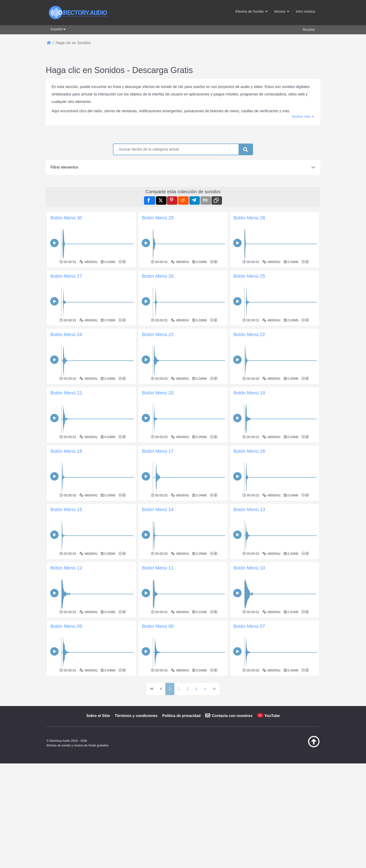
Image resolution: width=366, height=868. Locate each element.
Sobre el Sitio (98, 781)
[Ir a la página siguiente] (205, 754)
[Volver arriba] (302, 812)
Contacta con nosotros (232, 781)
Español (57, 29)
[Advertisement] (183, 710)
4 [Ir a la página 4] (196, 754)
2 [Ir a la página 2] (179, 754)
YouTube (272, 781)
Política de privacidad (181, 781)
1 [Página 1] (170, 754)
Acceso (309, 30)
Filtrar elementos (64, 167)
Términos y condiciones (136, 781)
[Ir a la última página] (214, 754)
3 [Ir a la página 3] (188, 754)
